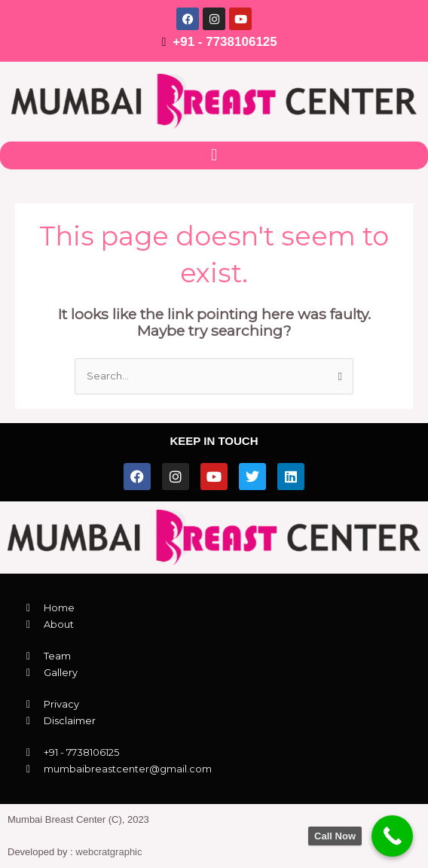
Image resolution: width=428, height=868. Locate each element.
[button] (214, 155)
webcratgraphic (109, 852)
